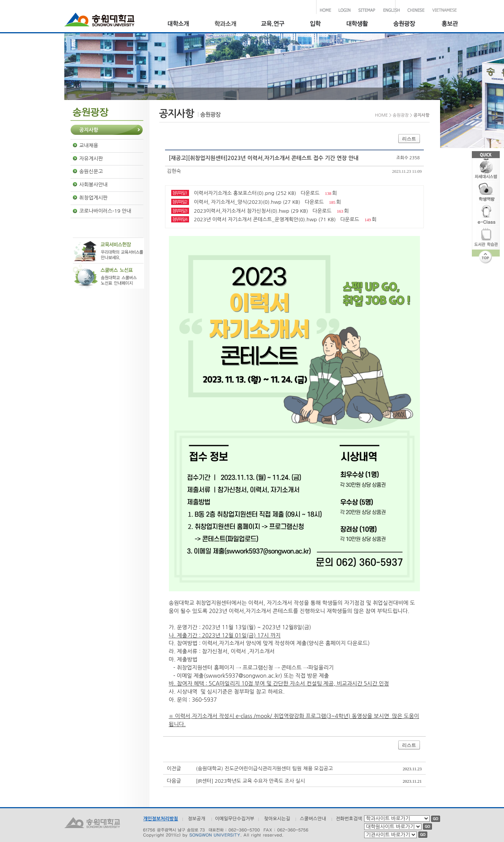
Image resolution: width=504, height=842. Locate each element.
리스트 (409, 139)
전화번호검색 (349, 819)
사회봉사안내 (94, 185)
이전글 (174, 769)
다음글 (174, 781)
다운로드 (310, 193)
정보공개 (197, 819)
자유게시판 (91, 159)
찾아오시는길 (277, 819)
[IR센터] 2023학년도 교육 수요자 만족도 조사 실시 (251, 781)
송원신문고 (91, 171)
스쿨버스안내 (313, 819)
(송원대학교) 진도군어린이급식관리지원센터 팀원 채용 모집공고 (265, 769)
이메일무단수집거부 (235, 819)
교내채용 (89, 145)
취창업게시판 (94, 198)
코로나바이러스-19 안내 (105, 211)
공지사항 (89, 130)
